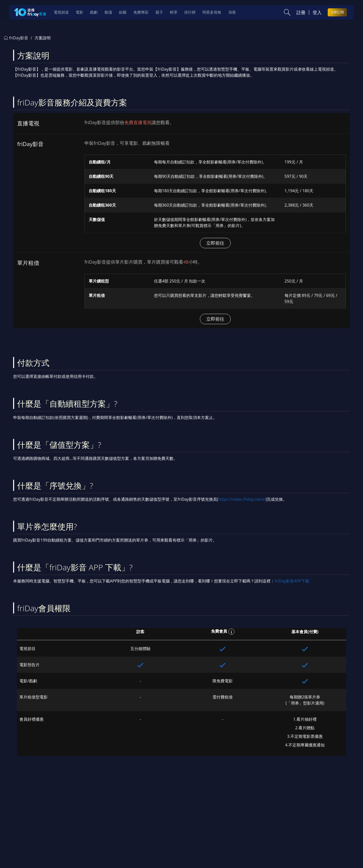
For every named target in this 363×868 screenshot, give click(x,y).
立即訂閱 (337, 12)
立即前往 (215, 243)
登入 (317, 12)
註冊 (301, 12)
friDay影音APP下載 (292, 581)
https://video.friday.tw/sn (242, 499)
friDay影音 (16, 38)
